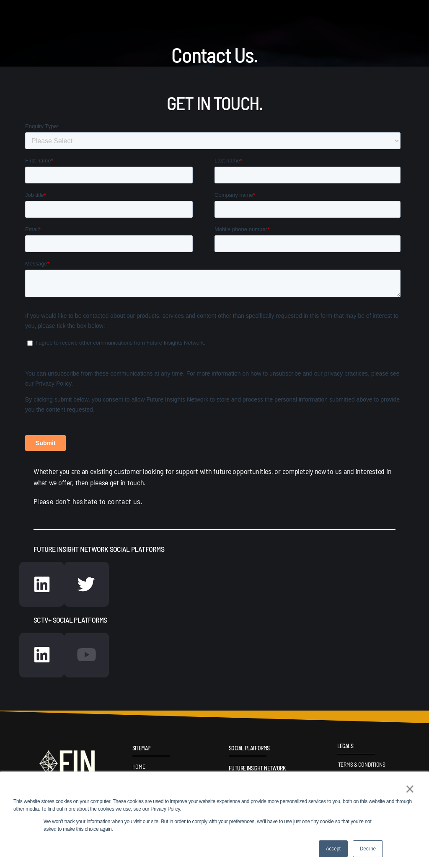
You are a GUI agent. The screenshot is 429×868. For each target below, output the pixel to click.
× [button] (409, 790)
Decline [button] (368, 849)
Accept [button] (333, 849)
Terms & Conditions (361, 766)
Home (139, 768)
